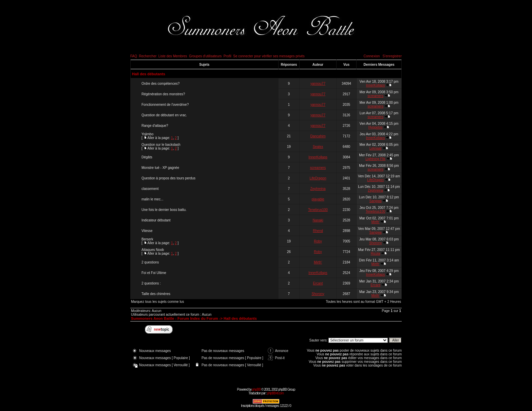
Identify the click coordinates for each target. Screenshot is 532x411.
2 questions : (151, 283)
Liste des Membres (173, 56)
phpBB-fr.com (275, 393)
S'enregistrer (392, 56)
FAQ (134, 56)
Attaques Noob (153, 250)
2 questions (150, 262)
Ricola (376, 253)
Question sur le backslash (161, 145)
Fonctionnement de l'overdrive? (165, 105)
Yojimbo (147, 134)
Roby (318, 241)
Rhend (318, 231)
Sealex (318, 147)
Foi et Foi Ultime (154, 273)
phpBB (256, 389)
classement (150, 189)
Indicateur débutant (156, 220)
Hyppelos (376, 127)
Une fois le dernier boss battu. (164, 210)
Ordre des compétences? (160, 84)
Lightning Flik (375, 159)
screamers (375, 96)
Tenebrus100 (318, 210)
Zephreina (318, 189)
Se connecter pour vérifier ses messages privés (269, 56)
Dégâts (147, 157)
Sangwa (376, 201)
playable (318, 199)
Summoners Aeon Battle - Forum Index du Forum (175, 318)
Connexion (372, 56)
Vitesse (147, 231)
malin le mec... (152, 199)
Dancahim (318, 136)
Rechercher (148, 56)
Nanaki (318, 220)
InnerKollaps (376, 85)
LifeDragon (318, 178)
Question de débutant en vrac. (164, 115)
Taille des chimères (156, 294)
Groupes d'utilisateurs (205, 56)
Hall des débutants (149, 74)
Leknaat (376, 148)
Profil (227, 56)
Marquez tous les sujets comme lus (157, 302)
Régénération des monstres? (163, 94)
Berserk (147, 239)
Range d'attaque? (155, 126)
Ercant (318, 283)
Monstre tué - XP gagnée (160, 168)
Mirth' (376, 222)
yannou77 (318, 84)
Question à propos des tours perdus (168, 178)
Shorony (375, 243)
